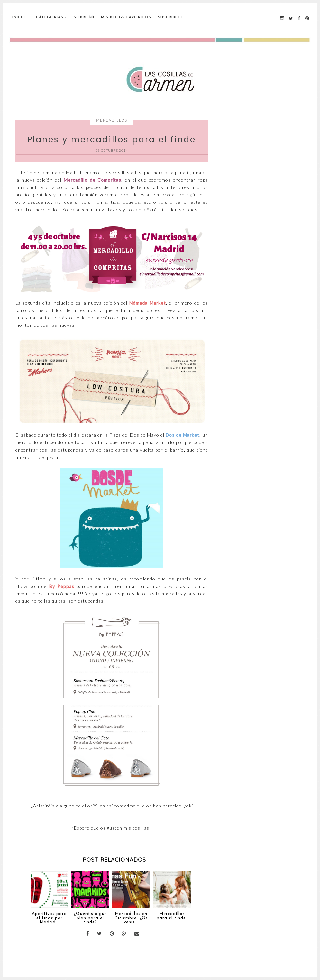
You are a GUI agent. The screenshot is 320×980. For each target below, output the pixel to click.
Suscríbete (171, 17)
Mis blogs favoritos (126, 17)
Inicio (19, 17)
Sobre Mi (84, 17)
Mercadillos (112, 120)
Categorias (50, 17)
